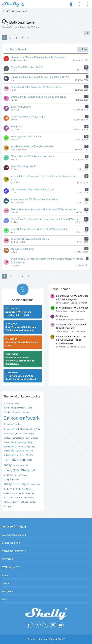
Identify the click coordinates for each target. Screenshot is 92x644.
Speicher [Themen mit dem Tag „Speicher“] (30, 493)
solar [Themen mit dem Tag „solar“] (22, 493)
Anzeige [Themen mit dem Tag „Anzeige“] (7, 412)
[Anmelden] (79, 4)
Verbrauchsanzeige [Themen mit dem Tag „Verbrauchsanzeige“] (24, 498)
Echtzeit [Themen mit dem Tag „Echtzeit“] (7, 438)
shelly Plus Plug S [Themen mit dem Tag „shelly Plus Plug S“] (16, 484)
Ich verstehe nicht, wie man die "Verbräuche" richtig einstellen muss (71, 340)
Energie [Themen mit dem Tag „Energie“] (34, 438)
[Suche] (71, 4)
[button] (87, 33)
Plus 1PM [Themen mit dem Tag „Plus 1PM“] (24, 455)
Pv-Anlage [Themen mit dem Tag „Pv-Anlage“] (11, 460)
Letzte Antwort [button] (18, 49)
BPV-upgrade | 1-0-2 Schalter (72, 308)
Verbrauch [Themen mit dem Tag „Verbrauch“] (9, 498)
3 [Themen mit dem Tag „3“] (4, 403)
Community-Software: (46, 639)
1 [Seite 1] (5, 38)
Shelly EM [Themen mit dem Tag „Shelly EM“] (28, 470)
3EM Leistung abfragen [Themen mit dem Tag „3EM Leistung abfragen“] (15, 408)
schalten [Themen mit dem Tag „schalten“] (26, 460)
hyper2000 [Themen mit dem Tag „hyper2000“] (9, 451)
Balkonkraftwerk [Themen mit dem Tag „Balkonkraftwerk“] (22, 418)
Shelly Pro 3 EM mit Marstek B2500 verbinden (71, 326)
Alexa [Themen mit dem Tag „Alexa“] (30, 408)
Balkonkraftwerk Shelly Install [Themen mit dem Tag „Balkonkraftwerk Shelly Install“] (18, 429)
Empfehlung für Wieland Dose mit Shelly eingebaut (72, 298)
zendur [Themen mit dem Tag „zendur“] (33, 502)
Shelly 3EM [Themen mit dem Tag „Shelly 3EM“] (11, 470)
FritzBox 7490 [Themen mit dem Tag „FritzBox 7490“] (10, 447)
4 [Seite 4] (23, 38)
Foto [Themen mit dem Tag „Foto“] (30, 442)
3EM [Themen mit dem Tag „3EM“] (17, 403)
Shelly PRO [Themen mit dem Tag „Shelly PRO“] (9, 489)
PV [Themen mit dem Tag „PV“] (32, 455)
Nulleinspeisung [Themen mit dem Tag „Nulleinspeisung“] (11, 455)
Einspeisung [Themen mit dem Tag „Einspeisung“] (19, 438)
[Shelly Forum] (13, 4)
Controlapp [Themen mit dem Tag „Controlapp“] (28, 434)
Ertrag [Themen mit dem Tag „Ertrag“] (6, 442)
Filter (83, 49)
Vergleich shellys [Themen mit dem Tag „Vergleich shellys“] (11, 502)
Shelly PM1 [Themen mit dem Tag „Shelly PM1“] (35, 484)
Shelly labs (62, 316)
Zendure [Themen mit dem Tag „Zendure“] (7, 506)
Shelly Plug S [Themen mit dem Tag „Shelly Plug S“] (21, 475)
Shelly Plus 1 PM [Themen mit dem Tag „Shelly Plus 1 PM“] (11, 480)
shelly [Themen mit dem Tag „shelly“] (8, 465)
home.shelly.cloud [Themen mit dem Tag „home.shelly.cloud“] (26, 447)
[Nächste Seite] (29, 38)
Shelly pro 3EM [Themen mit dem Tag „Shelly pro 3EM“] (11, 493)
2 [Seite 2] (11, 38)
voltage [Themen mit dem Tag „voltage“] (25, 502)
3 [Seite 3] (17, 38)
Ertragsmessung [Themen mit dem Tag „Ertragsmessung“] (19, 442)
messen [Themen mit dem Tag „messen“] (29, 451)
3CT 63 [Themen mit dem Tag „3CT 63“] (10, 403)
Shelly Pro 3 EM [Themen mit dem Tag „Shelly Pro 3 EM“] (23, 489)
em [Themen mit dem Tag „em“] (27, 438)
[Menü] (88, 4)
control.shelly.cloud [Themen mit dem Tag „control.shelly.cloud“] (12, 434)
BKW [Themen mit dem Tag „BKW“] (37, 429)
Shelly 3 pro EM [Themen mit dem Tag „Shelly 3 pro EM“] (21, 465)
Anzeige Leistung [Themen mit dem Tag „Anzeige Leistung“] (21, 412)
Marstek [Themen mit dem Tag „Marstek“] (20, 451)
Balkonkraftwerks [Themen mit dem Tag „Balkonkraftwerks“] (12, 424)
